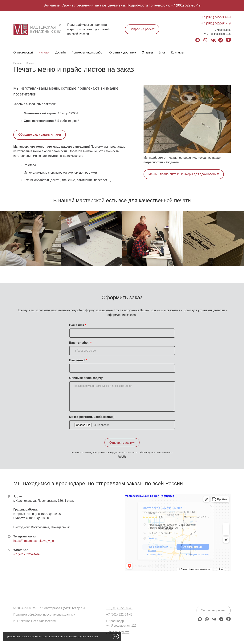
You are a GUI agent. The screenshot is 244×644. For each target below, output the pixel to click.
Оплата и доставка (123, 52)
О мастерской (23, 52)
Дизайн (61, 52)
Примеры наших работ (88, 52)
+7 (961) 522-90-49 (186, 5)
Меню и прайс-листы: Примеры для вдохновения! (184, 174)
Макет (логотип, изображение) (92, 417)
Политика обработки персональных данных (44, 614)
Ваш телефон (79, 343)
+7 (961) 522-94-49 (216, 23)
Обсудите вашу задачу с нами (40, 135)
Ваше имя (77, 325)
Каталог (44, 52)
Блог (162, 52)
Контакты (178, 52)
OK (116, 637)
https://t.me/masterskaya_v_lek (34, 541)
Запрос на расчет (142, 29)
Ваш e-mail (77, 360)
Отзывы (147, 52)
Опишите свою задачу (86, 378)
